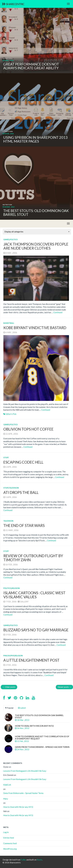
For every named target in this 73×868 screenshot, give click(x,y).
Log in (6, 832)
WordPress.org (10, 849)
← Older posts (9, 687)
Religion (16, 588)
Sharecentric (13, 4)
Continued (58, 312)
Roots (39, 860)
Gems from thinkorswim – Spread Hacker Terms (23, 793)
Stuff (6, 458)
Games (6, 240)
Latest (22, 708)
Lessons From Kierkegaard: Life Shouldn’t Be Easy (25, 771)
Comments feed (10, 843)
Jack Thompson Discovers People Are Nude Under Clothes (36, 246)
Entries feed (9, 838)
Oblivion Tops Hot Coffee (28, 429)
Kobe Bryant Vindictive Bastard (35, 328)
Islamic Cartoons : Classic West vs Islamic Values (34, 595)
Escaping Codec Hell (23, 462)
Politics (14, 240)
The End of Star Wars (24, 525)
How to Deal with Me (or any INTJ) (18, 807)
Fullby (23, 860)
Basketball (9, 323)
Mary (6, 799)
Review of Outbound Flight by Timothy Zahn (33, 558)
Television (14, 488)
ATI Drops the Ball (21, 492)
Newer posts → (64, 687)
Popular (9, 708)
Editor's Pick (11, 414)
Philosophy (9, 656)
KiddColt (7, 785)
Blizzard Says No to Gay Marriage (36, 630)
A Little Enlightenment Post (31, 660)
